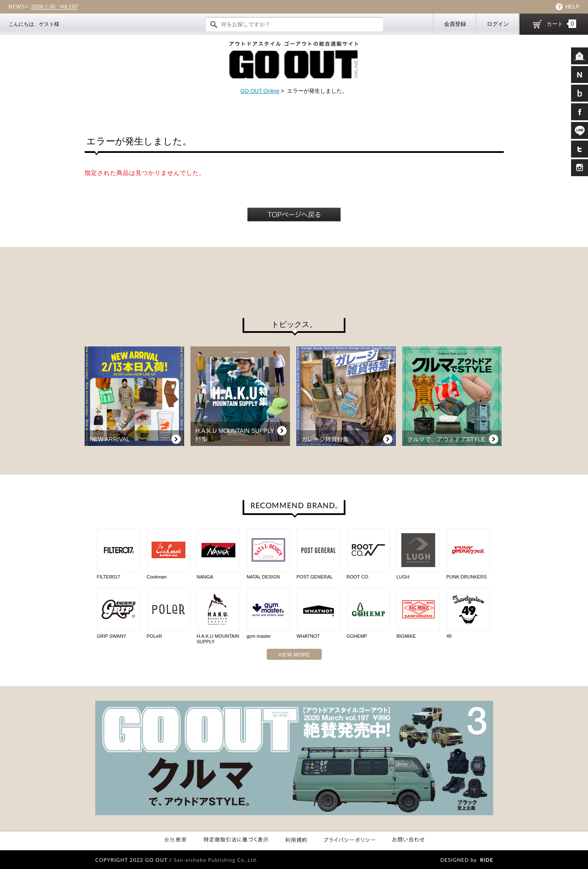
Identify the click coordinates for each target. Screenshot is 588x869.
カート (561, 24)
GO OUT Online (260, 91)
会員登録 (455, 24)
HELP (572, 7)
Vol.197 (54, 7)
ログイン (498, 24)
